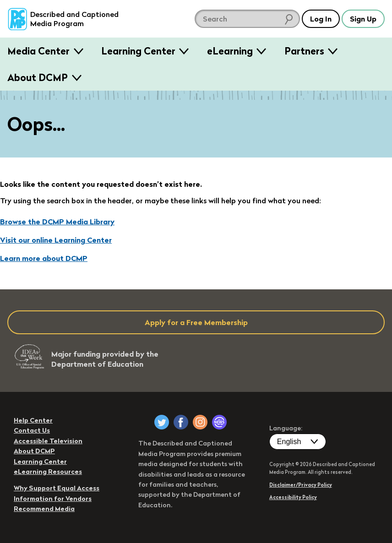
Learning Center (138, 51)
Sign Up (363, 19)
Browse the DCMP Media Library (57, 222)
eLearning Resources (48, 472)
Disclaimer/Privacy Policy (301, 485)
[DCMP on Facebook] (181, 422)
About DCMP (38, 77)
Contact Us (32, 430)
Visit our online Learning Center (56, 240)
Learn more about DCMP (44, 258)
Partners (304, 51)
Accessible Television (48, 441)
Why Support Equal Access (57, 488)
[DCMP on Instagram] (200, 422)
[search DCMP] (247, 19)
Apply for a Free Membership (196, 322)
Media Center (38, 51)
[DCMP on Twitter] (162, 422)
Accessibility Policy (293, 497)
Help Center (33, 420)
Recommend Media (44, 509)
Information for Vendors (53, 499)
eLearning (230, 51)
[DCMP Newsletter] (219, 422)
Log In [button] (321, 19)
